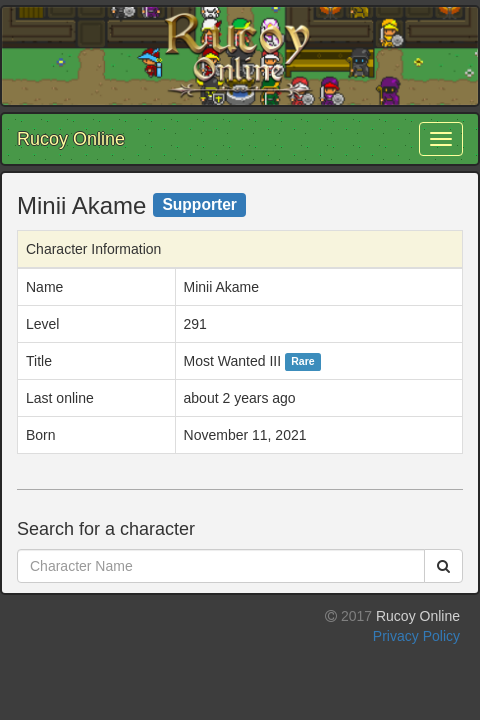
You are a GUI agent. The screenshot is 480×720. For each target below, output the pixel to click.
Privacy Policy (416, 636)
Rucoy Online (71, 139)
